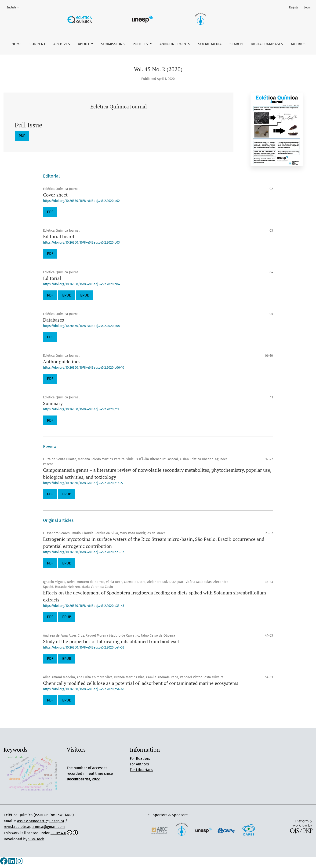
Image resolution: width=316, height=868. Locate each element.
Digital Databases (267, 44)
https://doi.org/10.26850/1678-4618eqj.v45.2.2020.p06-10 (84, 368)
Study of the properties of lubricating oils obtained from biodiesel (111, 641)
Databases (54, 320)
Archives (62, 44)
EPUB (67, 295)
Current (37, 44)
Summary (53, 403)
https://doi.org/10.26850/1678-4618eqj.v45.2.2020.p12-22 (83, 483)
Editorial (52, 278)
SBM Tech (36, 839)
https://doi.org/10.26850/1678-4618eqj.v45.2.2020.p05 (81, 326)
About (84, 44)
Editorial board (59, 236)
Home (16, 44)
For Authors (139, 764)
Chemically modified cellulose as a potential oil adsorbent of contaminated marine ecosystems (141, 683)
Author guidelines (62, 362)
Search (236, 44)
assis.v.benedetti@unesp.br (41, 821)
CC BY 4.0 (64, 833)
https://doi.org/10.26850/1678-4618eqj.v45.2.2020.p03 (81, 243)
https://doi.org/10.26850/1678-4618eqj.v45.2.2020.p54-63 (84, 689)
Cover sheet (55, 195)
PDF (22, 136)
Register (294, 7)
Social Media (210, 44)
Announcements (175, 44)
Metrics (298, 44)
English (14, 7)
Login (307, 7)
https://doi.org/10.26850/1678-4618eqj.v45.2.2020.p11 (81, 409)
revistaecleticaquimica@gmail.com (34, 827)
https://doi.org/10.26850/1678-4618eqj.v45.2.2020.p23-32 (84, 552)
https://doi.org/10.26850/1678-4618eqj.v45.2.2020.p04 (81, 284)
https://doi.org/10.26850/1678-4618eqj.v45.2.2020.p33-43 (84, 606)
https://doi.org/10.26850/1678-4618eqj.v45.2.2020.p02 (81, 201)
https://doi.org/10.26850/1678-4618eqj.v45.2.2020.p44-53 (84, 647)
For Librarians (141, 770)
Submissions (113, 44)
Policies (141, 44)
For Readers (140, 759)
